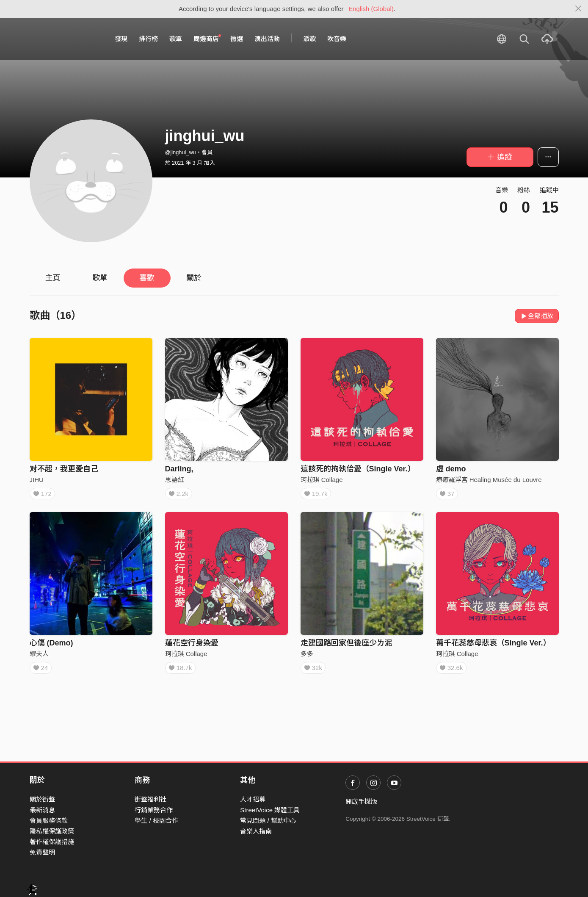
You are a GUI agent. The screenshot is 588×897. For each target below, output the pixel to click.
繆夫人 (39, 656)
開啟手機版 (361, 801)
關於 (194, 278)
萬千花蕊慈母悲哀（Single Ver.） (493, 645)
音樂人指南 (256, 831)
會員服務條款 (49, 821)
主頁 (53, 278)
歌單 (176, 39)
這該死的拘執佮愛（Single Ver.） (358, 469)
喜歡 (147, 278)
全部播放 (537, 316)
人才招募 (253, 799)
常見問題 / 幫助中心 (268, 821)
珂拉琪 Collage (322, 480)
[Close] (578, 9)
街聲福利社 (150, 799)
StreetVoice (65, 39)
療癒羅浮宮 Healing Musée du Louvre (489, 480)
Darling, (179, 469)
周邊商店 (207, 39)
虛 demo (451, 469)
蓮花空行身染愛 (192, 645)
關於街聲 (42, 799)
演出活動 (267, 39)
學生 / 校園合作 (156, 821)
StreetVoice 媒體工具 (270, 810)
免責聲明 (42, 852)
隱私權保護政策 (52, 831)
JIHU (37, 480)
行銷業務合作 (154, 810)
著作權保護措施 (52, 842)
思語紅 (175, 480)
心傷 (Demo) (51, 645)
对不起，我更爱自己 (64, 469)
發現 (121, 39)
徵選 (237, 39)
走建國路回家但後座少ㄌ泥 (346, 645)
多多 (307, 656)
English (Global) (371, 9)
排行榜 (148, 39)
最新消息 (42, 810)
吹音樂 (337, 39)
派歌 (309, 39)
